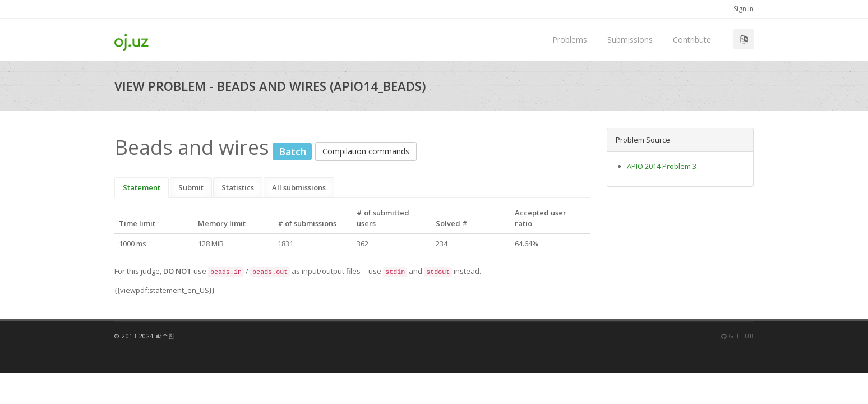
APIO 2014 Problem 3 (662, 166)
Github (737, 336)
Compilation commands (366, 151)
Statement (142, 187)
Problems (570, 40)
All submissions (299, 187)
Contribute (692, 40)
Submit (191, 187)
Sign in (744, 9)
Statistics (238, 187)
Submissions (630, 40)
